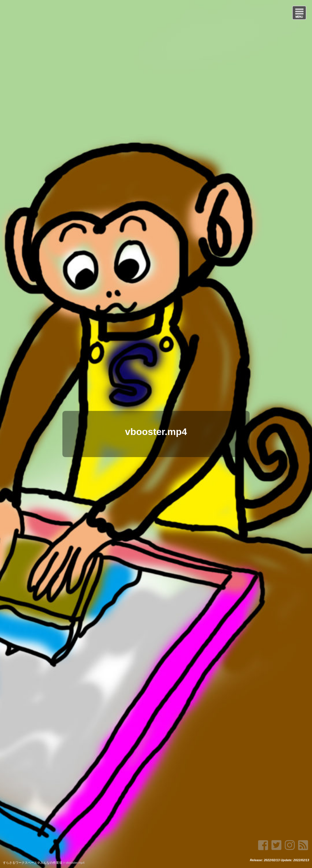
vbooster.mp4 (156, 432)
